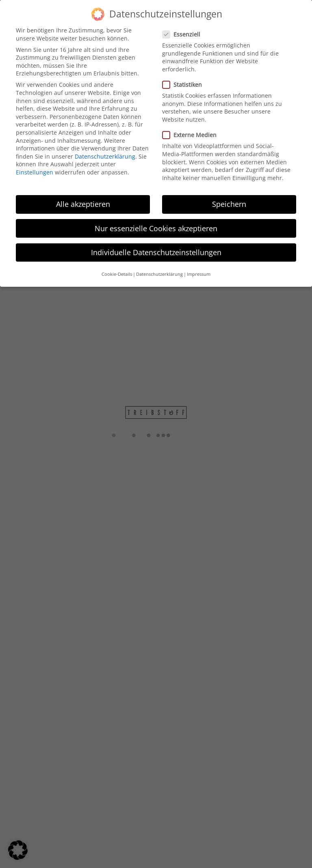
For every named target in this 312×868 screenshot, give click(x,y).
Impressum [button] (199, 272)
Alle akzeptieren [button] (83, 202)
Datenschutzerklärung (105, 154)
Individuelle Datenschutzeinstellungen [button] (156, 250)
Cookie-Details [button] (117, 272)
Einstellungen (35, 170)
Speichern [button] (229, 202)
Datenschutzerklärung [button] (159, 272)
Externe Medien (189, 133)
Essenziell (181, 32)
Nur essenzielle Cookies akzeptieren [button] (156, 226)
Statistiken (182, 82)
